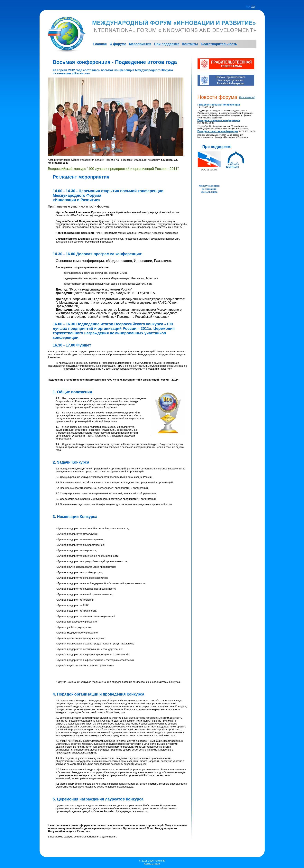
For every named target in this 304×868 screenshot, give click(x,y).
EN (253, 7)
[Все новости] (247, 97)
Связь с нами (152, 864)
